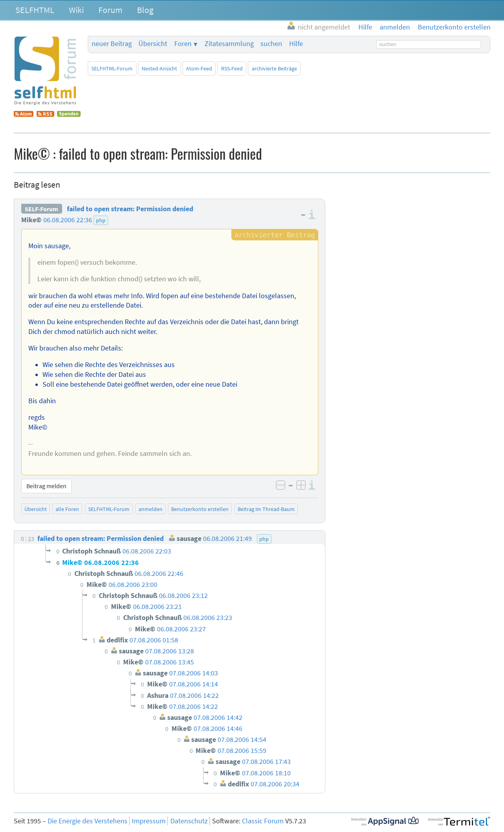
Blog (145, 10)
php (101, 220)
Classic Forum (263, 821)
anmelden (150, 509)
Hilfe (296, 44)
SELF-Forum (42, 209)
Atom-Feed (199, 68)
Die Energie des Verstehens (88, 821)
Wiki (76, 10)
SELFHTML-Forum (112, 68)
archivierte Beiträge (274, 68)
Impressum (149, 821)
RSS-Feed (232, 68)
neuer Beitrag (112, 44)
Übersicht (153, 44)
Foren (183, 44)
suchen (271, 44)
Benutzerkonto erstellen (200, 509)
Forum (110, 10)
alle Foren (67, 509)
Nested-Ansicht (159, 68)
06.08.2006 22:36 (68, 220)
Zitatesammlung (229, 44)
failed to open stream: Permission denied (130, 209)
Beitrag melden (46, 486)
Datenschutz (189, 821)
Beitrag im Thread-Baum (266, 509)
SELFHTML (35, 10)
